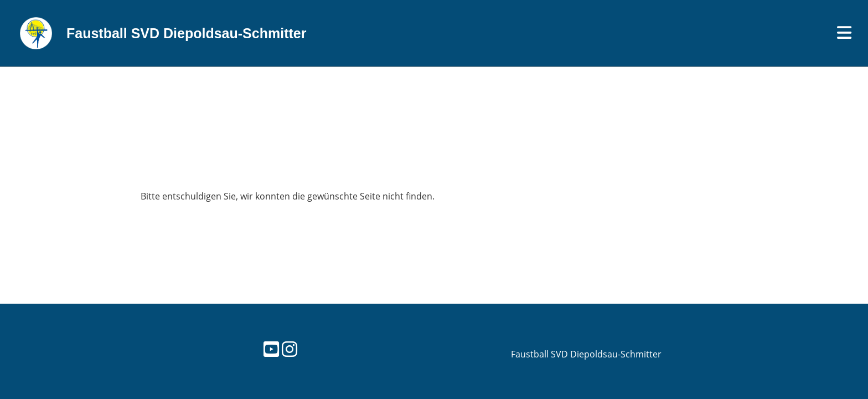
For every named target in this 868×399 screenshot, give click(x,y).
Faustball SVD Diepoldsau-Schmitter (186, 33)
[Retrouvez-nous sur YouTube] (271, 349)
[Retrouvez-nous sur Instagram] (290, 349)
